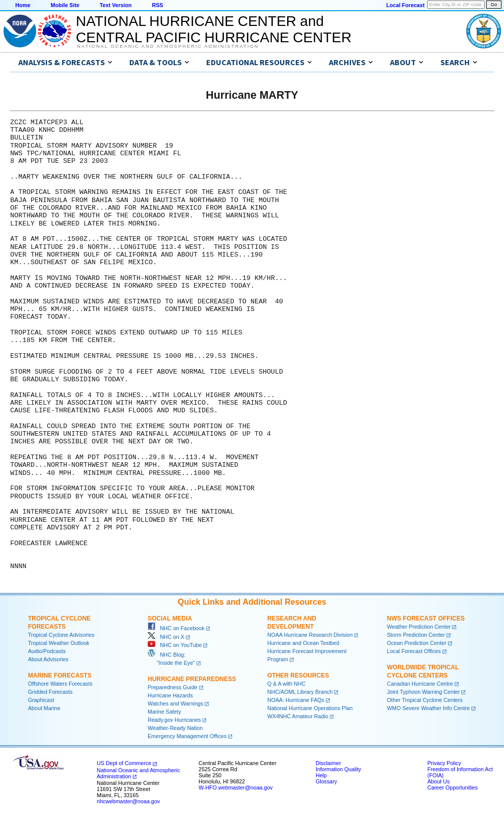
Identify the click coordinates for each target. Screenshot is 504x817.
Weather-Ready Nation (175, 728)
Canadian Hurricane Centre (420, 684)
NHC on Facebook (176, 628)
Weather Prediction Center (419, 627)
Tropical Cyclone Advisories (61, 635)
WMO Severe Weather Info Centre (428, 708)
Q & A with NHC (286, 684)
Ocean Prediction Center (417, 643)
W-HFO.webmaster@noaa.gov (236, 787)
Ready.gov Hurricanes (174, 720)
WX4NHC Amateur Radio (298, 716)
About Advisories (48, 659)
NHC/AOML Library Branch (300, 692)
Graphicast (41, 700)
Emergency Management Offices (187, 736)
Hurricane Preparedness (192, 679)
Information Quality (338, 769)
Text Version (116, 5)
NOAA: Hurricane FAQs (296, 700)
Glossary (326, 781)
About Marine (44, 708)
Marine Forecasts (60, 675)
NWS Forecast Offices (426, 618)
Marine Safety (164, 712)
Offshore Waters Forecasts (60, 684)
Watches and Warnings (175, 703)
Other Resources (298, 675)
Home (23, 5)
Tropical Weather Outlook (59, 643)
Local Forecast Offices (414, 651)
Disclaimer (328, 763)
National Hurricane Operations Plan (310, 708)
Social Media (170, 618)
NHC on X (166, 637)
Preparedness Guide (173, 687)
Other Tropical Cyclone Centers (425, 700)
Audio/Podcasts (47, 651)
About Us (438, 781)
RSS (157, 5)
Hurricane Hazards (170, 695)
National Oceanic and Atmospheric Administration (168, 46)
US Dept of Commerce (124, 763)
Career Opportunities (452, 787)
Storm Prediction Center (416, 635)
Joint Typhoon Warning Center (423, 692)
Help (321, 775)
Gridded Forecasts (50, 692)
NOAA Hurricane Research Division (310, 635)
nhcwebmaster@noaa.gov (128, 801)
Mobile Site (65, 5)
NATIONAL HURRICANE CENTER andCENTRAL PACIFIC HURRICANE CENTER (214, 29)
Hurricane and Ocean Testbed (303, 643)
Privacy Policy (444, 763)
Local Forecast (405, 5)
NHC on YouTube (175, 645)
